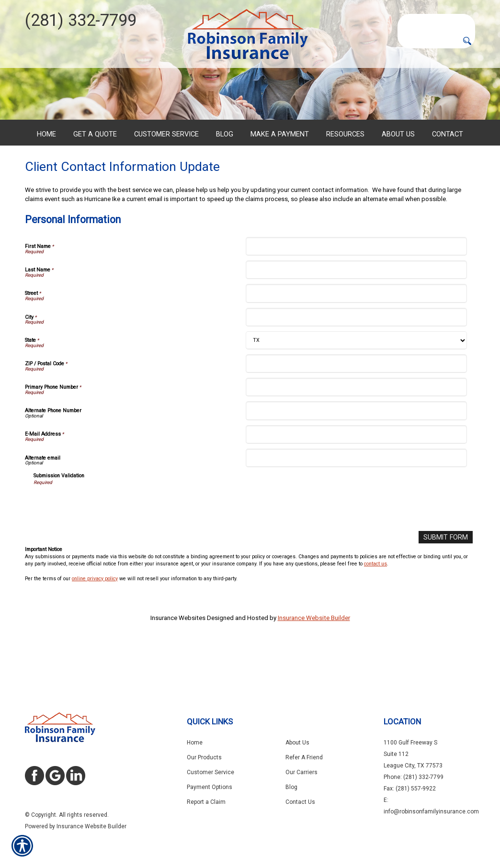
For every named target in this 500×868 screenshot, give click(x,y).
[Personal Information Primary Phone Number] (356, 427)
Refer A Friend (304, 757)
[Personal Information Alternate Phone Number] (356, 451)
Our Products (204, 757)
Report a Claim (206, 802)
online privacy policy (95, 618)
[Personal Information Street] (356, 333)
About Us (297, 743)
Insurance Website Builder (314, 658)
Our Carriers (301, 772)
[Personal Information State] (356, 381)
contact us (375, 603)
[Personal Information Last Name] (356, 310)
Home (195, 743)
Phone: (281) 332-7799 (414, 777)
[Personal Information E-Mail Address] (356, 475)
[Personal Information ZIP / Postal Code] (356, 404)
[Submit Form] (448, 577)
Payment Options (210, 787)
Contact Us (300, 802)
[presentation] (106, 545)
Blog (291, 787)
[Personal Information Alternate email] (356, 498)
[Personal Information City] (356, 357)
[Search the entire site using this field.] (436, 22)
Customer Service (210, 772)
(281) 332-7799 (81, 20)
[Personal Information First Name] (356, 287)
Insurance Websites (178, 658)
